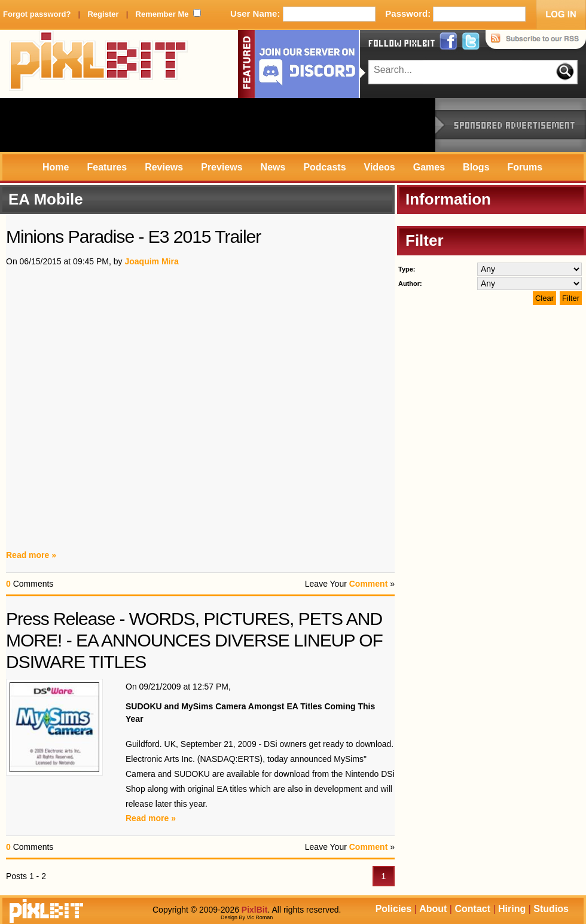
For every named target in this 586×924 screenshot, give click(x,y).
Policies (393, 909)
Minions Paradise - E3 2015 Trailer (133, 237)
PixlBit (99, 64)
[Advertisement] (218, 125)
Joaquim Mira (151, 261)
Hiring (512, 909)
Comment (369, 584)
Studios (551, 909)
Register (103, 14)
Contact (472, 909)
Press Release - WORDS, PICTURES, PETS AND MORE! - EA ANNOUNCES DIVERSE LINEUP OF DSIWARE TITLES (194, 640)
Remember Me (162, 14)
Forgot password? (37, 14)
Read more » (31, 555)
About (433, 909)
